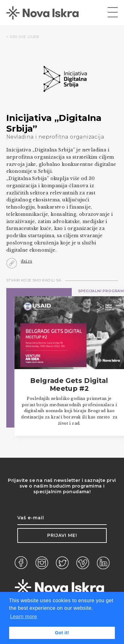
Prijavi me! (62, 535)
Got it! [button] (62, 633)
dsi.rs (26, 261)
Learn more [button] (24, 617)
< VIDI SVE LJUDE (23, 37)
